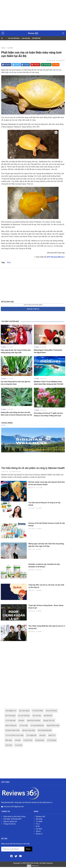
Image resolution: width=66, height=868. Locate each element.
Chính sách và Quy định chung (14, 816)
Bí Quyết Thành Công (12, 730)
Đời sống (39, 819)
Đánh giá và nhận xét (33, 309)
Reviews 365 (40, 816)
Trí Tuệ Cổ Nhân (38, 711)
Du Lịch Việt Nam (24, 716)
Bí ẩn (38, 826)
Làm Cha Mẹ (37, 716)
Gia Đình (21, 721)
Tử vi (38, 824)
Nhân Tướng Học (11, 725)
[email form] (13, 849)
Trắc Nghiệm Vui (11, 711)
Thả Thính (9, 745)
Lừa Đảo (18, 740)
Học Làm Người (24, 711)
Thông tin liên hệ (9, 824)
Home (3, 48)
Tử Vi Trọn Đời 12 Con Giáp (14, 735)
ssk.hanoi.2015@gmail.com (14, 807)
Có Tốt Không (52, 740)
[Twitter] (16, 856)
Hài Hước (42, 735)
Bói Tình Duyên (10, 716)
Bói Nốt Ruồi (48, 716)
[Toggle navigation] (63, 33)
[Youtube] (20, 856)
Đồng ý (28, 849)
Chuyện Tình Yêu (49, 721)
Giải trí (38, 831)
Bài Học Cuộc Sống (29, 730)
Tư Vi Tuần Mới (10, 721)
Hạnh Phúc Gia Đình (34, 721)
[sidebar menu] (3, 33)
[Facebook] (12, 856)
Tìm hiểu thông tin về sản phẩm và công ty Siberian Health (33, 468)
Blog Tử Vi (52, 735)
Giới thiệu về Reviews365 (12, 819)
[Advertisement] (33, 14)
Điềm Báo (9, 740)
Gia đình (39, 829)
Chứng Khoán (40, 740)
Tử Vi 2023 (19, 745)
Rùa (9, 262)
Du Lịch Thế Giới (51, 711)
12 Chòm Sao (28, 740)
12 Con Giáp (24, 725)
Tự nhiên (10, 48)
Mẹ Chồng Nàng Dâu (45, 730)
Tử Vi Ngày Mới (31, 735)
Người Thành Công (53, 725)
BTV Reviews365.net (55, 257)
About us (39, 834)
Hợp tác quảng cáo (10, 821)
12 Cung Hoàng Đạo (37, 725)
